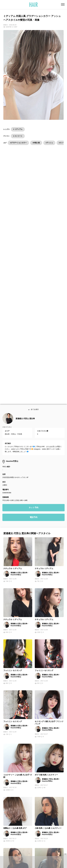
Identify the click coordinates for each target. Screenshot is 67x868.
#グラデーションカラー (18, 143)
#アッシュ (49, 143)
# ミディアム (18, 129)
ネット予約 (34, 428)
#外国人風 (36, 143)
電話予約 (34, 437)
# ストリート (18, 136)
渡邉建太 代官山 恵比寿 (25, 338)
